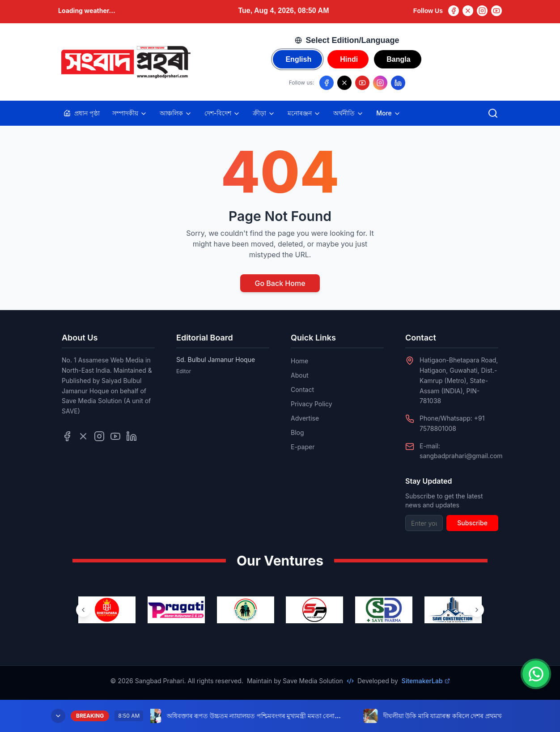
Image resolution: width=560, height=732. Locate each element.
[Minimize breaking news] (58, 716)
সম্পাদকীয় (130, 113)
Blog (297, 432)
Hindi (349, 59)
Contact (302, 389)
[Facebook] (454, 11)
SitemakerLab (426, 681)
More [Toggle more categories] (388, 113)
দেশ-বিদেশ (222, 113)
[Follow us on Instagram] (380, 83)
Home (299, 361)
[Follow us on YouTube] (362, 83)
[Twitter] (468, 11)
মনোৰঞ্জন (304, 113)
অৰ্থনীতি (348, 113)
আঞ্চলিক (176, 113)
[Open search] (493, 113)
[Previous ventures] (83, 610)
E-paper (303, 447)
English (298, 59)
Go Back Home (280, 283)
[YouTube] (496, 11)
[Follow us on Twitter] (83, 436)
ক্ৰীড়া (264, 113)
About (299, 375)
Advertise (305, 418)
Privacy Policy (312, 404)
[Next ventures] (477, 610)
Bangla (398, 59)
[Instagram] (482, 11)
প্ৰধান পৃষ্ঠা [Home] (82, 113)
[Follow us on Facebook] (327, 83)
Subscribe (472, 523)
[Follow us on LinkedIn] (398, 83)
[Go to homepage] (125, 62)
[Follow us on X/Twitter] (344, 83)
